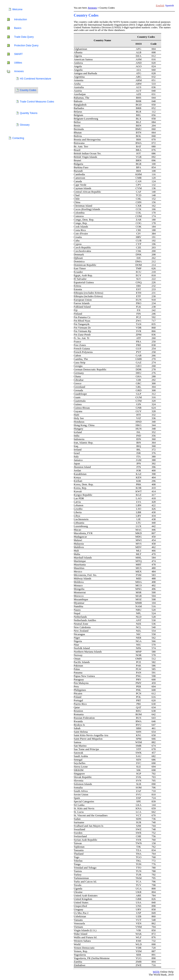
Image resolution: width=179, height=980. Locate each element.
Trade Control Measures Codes (37, 102)
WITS (156, 972)
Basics (18, 28)
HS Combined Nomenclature (36, 79)
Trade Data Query (24, 37)
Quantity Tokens (29, 113)
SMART (18, 54)
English (160, 5)
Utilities (18, 63)
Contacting (18, 138)
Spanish (170, 5)
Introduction (21, 19)
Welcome (17, 9)
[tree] (37, 74)
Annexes (19, 71)
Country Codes (28, 90)
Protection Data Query (26, 45)
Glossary (25, 125)
